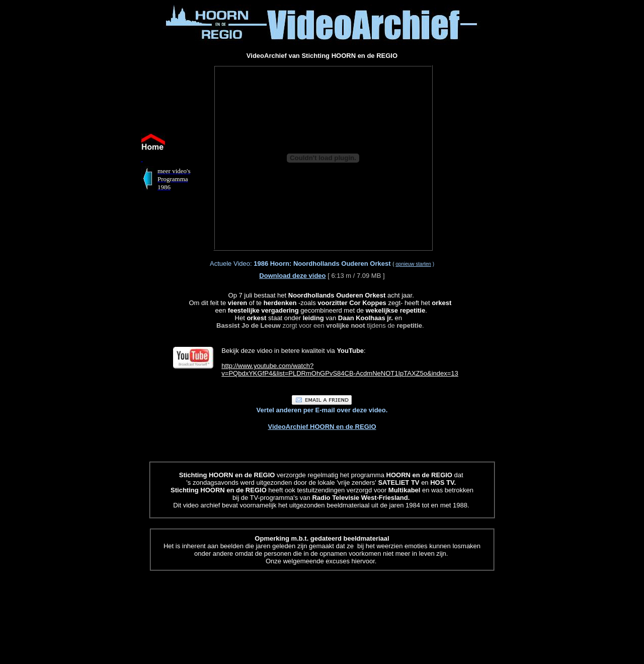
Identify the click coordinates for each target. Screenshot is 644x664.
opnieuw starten (413, 264)
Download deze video (292, 276)
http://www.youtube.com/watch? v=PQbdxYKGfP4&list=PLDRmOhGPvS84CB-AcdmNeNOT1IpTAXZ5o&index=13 (340, 370)
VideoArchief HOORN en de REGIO (322, 427)
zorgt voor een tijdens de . (320, 322)
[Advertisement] (63, 155)
